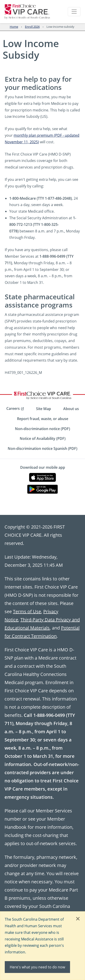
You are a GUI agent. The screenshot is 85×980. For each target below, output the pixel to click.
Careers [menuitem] (13, 408)
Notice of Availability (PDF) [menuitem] (43, 438)
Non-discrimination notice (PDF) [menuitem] (42, 429)
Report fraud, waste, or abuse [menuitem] (43, 419)
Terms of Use (27, 611)
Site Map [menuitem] (44, 409)
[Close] (78, 919)
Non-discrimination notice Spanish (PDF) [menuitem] (42, 448)
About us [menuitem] (71, 409)
